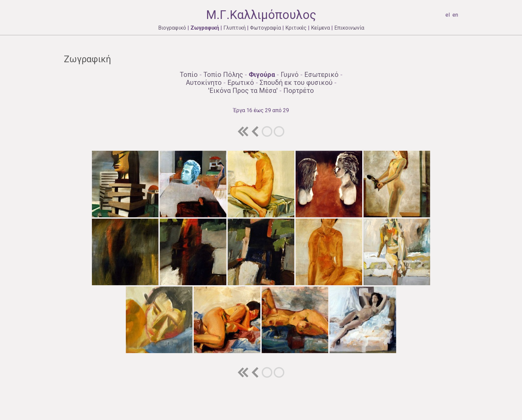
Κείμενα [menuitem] (320, 28)
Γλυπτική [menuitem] (235, 28)
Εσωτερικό (321, 75)
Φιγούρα (262, 75)
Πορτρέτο (299, 91)
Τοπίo (189, 75)
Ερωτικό (241, 83)
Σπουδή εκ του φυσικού (296, 83)
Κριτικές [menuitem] (296, 28)
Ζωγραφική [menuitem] (205, 28)
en (455, 15)
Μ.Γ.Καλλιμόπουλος (261, 15)
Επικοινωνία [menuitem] (349, 28)
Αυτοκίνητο (204, 83)
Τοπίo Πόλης (223, 75)
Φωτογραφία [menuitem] (265, 28)
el (448, 15)
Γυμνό (290, 75)
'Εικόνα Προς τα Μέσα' (243, 91)
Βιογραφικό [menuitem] (172, 28)
